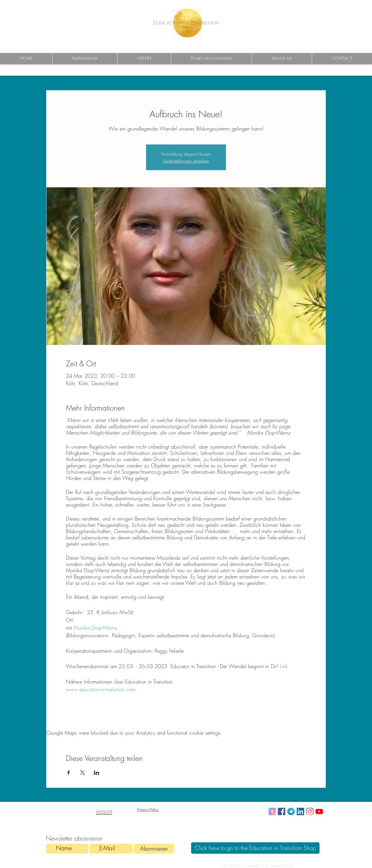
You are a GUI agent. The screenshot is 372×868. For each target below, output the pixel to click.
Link (284, 666)
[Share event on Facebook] (69, 773)
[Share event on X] (83, 773)
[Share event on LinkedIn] (97, 773)
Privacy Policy (148, 809)
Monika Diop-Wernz (96, 628)
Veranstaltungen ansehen (186, 161)
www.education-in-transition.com (102, 689)
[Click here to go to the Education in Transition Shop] (255, 848)
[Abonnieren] (154, 849)
